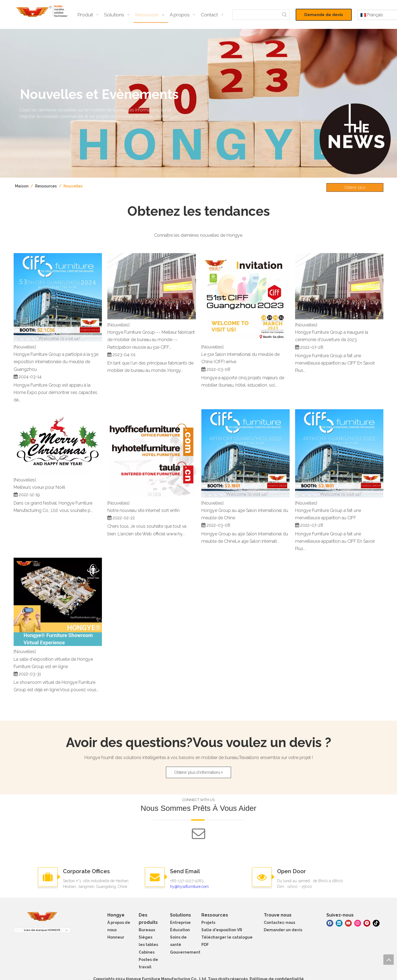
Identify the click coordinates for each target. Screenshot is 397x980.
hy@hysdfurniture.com (189, 887)
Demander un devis (283, 930)
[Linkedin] (339, 923)
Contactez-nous (279, 923)
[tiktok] (376, 923)
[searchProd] (256, 15)
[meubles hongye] (42, 917)
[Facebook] (330, 923)
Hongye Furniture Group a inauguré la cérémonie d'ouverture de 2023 (332, 336)
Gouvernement (185, 952)
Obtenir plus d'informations (355, 189)
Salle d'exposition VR (222, 930)
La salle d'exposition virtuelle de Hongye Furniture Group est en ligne (53, 663)
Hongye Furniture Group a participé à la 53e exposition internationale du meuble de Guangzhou (56, 362)
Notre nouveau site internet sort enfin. (144, 510)
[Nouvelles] (25, 347)
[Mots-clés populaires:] (284, 15)
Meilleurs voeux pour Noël (39, 487)
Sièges (146, 937)
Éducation (180, 930)
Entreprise (180, 923)
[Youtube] (348, 923)
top (389, 960)
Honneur (116, 937)
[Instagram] (358, 923)
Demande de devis (324, 15)
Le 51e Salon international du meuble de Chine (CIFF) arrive (240, 358)
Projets (208, 923)
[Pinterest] (367, 923)
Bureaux (147, 930)
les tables (148, 945)
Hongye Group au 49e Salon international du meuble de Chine (245, 514)
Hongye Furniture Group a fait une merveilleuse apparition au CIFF (328, 514)
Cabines (147, 952)
